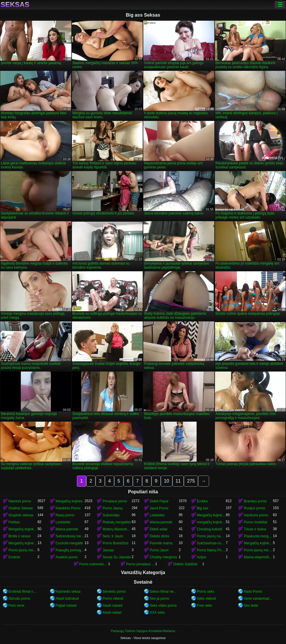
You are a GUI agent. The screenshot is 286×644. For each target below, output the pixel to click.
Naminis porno (20, 501)
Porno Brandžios (115, 543)
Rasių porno (65, 515)
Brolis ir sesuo (19, 536)
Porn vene (16, 606)
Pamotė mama (161, 543)
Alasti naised (112, 606)
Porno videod (113, 599)
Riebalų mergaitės (117, 522)
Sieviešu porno (114, 592)
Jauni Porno (159, 508)
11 (178, 481)
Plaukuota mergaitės (258, 536)
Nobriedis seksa (68, 592)
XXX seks (157, 613)
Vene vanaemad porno (258, 599)
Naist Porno (253, 592)
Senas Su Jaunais (117, 557)
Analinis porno (67, 557)
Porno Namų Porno (211, 550)
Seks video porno (163, 606)
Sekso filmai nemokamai (164, 592)
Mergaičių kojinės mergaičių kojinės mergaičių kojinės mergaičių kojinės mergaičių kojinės (23, 543)
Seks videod (206, 599)
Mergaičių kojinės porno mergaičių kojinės (258, 543)
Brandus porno (255, 501)
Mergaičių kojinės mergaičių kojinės (23, 529)
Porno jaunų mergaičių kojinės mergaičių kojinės (258, 550)
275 (191, 481)
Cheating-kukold (210, 529)
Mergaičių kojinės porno (211, 515)
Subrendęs (111, 515)
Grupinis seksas (21, 515)
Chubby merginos (163, 557)
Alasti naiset (112, 613)
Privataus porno (115, 501)
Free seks (205, 606)
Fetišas (14, 522)
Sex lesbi (251, 606)
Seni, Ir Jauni (113, 536)
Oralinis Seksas (21, 508)
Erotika (202, 501)
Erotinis (14, 557)
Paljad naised (66, 606)
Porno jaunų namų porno (211, 536)
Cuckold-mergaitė (69, 543)
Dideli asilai (159, 529)
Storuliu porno (19, 599)
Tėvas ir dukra (255, 529)
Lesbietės (157, 515)
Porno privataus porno (141, 564)
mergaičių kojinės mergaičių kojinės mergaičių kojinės (211, 522)
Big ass (203, 508)
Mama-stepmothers (258, 557)
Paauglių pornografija (70, 550)
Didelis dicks (159, 536)
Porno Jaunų (112, 508)
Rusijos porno (254, 508)
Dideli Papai (159, 501)
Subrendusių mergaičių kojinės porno (70, 536)
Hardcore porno (256, 515)
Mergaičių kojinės (69, 501)
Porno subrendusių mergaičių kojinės (94, 564)
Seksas (15, 5)
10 (167, 481)
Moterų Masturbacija (117, 529)
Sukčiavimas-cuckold (211, 543)
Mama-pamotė (161, 522)
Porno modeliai (255, 522)
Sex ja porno (159, 599)
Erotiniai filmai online (23, 592)
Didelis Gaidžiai (185, 564)
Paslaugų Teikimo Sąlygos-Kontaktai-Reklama (143, 631)
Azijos (202, 557)
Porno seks (206, 592)
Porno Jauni (159, 550)
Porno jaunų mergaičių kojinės (23, 550)
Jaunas (108, 550)
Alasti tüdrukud (67, 599)
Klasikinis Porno (68, 508)
